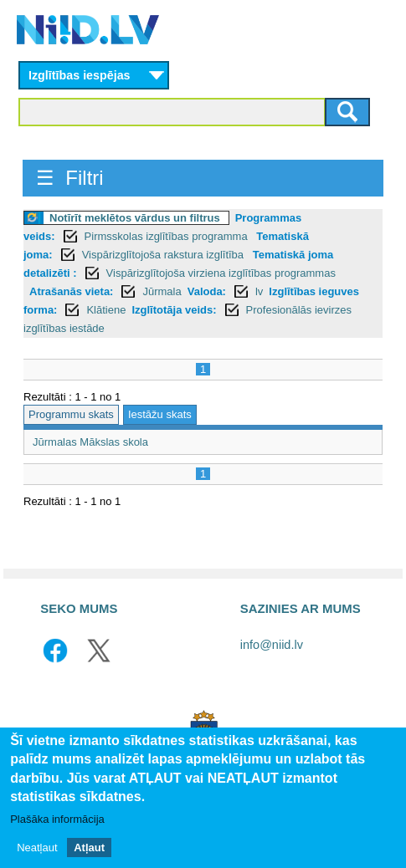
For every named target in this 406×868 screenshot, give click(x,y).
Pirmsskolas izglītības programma (168, 236)
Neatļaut (37, 848)
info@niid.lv (272, 645)
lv (259, 291)
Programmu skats (71, 414)
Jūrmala (162, 291)
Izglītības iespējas (80, 75)
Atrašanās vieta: (71, 291)
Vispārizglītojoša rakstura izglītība (164, 255)
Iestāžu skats (160, 414)
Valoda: (207, 291)
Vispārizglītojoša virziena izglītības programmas (221, 273)
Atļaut (89, 848)
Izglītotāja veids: (174, 310)
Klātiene (106, 310)
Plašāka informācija (57, 820)
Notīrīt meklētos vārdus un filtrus (135, 218)
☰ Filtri (70, 178)
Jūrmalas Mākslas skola (90, 442)
